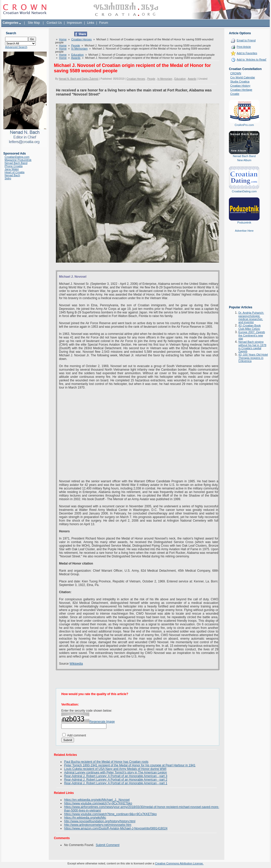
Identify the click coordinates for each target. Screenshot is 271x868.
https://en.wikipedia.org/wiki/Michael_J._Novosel (97, 800)
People (76, 45)
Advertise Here (244, 231)
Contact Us (54, 23)
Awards (76, 58)
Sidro (8, 178)
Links (91, 23)
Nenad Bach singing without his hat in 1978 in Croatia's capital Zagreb (252, 347)
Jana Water (12, 169)
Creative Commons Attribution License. (179, 863)
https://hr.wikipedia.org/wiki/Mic (85, 818)
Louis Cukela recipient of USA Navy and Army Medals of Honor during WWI (115, 769)
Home (63, 39)
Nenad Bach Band (16, 163)
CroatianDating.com (17, 157)
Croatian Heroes (81, 39)
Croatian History (240, 86)
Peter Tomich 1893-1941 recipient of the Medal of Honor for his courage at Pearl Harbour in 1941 (130, 765)
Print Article (244, 47)
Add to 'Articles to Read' (252, 60)
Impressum (74, 23)
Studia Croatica (240, 81)
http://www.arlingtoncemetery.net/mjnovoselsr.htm (98, 825)
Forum (104, 23)
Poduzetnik (244, 222)
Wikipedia (76, 664)
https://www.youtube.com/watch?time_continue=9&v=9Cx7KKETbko (110, 814)
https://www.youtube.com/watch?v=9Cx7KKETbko (98, 803)
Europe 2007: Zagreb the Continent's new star (252, 335)
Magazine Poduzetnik (18, 160)
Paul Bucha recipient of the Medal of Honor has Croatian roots (106, 762)
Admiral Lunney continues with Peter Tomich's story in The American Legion (115, 772)
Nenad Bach (12, 175)
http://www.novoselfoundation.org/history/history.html (100, 821)
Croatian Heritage (241, 90)
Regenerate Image (102, 722)
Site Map (34, 23)
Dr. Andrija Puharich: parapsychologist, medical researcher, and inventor (251, 317)
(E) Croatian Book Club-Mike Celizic (249, 327)
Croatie (235, 94)
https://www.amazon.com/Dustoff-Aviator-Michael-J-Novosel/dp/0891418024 (116, 828)
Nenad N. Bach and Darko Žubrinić (79, 79)
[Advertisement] (244, 273)
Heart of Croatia (15, 172)
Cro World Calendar (243, 77)
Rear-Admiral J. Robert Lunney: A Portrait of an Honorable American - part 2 (116, 780)
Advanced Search (16, 47)
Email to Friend (246, 40)
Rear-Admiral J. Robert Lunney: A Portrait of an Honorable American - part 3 (116, 776)
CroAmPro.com (244, 125)
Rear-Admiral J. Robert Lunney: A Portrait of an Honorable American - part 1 (116, 783)
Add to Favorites (247, 53)
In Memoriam (79, 49)
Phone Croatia (14, 166)
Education (77, 55)
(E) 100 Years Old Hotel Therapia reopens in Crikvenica (253, 358)
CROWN (236, 73)
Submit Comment (108, 845)
